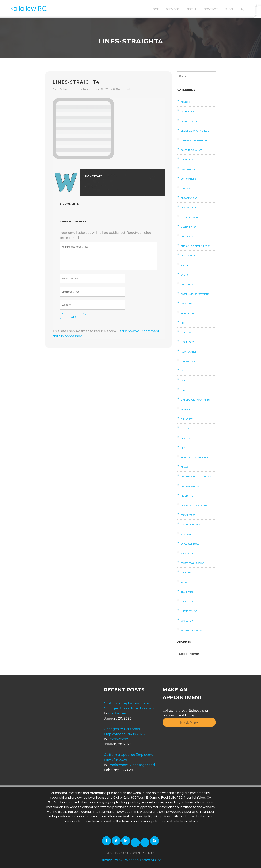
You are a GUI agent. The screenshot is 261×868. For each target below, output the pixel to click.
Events (185, 275)
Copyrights (187, 160)
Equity (185, 265)
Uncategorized (189, 602)
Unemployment (189, 611)
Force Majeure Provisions (195, 294)
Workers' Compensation (194, 630)
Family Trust (188, 285)
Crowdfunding (189, 198)
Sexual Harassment (191, 525)
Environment (188, 256)
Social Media (188, 554)
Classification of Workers (195, 131)
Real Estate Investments (194, 506)
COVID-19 (185, 189)
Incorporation (189, 352)
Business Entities (190, 121)
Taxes (184, 582)
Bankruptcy (187, 112)
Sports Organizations (193, 563)
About (191, 9)
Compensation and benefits (196, 141)
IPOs (183, 381)
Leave (184, 390)
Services (173, 9)
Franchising (187, 313)
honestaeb (72, 89)
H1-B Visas (186, 333)
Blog (229, 9)
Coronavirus (188, 169)
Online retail (188, 419)
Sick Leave (186, 534)
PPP (183, 448)
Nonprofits (187, 410)
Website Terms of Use (143, 860)
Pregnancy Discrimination (195, 458)
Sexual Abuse (188, 515)
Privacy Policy (111, 860)
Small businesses (190, 544)
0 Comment (122, 89)
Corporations (188, 179)
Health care (187, 342)
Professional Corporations (196, 477)
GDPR (184, 323)
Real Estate (187, 496)
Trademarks (187, 592)
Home (155, 9)
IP (182, 371)
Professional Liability (193, 486)
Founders (186, 304)
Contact (211, 9)
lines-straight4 (76, 82)
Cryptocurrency (190, 208)
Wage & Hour (188, 621)
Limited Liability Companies (195, 400)
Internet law (188, 362)
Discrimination (189, 227)
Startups (186, 573)
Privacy (185, 467)
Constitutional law (192, 150)
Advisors (186, 102)
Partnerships (188, 438)
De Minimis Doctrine (191, 217)
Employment (188, 237)
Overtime (186, 429)
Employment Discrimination (196, 246)
